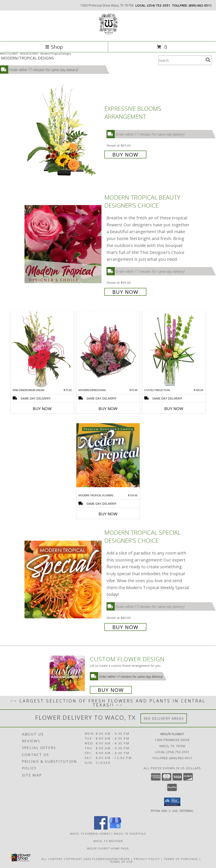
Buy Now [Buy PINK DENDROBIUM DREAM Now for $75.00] (42, 409)
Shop (54, 47)
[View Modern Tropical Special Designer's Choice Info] (63, 579)
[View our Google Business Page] (115, 828)
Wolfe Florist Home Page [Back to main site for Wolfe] (108, 848)
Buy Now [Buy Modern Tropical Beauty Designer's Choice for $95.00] (125, 292)
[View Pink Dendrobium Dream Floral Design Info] (42, 350)
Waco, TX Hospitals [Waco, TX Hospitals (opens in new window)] (130, 833)
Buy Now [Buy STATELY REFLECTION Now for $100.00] (174, 409)
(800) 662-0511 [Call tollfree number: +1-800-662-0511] (200, 5)
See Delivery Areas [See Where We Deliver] (164, 718)
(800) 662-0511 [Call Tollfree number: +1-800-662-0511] (181, 758)
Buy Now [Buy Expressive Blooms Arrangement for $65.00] (125, 155)
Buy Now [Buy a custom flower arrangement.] (111, 690)
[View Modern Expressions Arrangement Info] (108, 350)
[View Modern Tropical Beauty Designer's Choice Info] (63, 244)
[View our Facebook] (101, 828)
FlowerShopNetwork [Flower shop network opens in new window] (111, 859)
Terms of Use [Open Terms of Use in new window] (121, 861)
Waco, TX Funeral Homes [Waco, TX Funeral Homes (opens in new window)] (90, 833)
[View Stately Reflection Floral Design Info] (174, 350)
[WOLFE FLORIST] (108, 36)
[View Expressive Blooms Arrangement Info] (63, 131)
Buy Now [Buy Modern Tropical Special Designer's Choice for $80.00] (125, 627)
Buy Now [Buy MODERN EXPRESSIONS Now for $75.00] (108, 409)
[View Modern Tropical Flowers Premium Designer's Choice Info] (108, 455)
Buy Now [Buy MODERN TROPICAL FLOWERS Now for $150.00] (108, 514)
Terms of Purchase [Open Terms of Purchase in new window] (181, 859)
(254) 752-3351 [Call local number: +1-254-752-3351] (159, 5)
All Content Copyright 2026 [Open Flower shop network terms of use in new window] (66, 859)
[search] (208, 60)
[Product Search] (181, 60)
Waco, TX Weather (108, 841)
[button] (172, 802)
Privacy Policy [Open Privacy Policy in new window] (147, 859)
